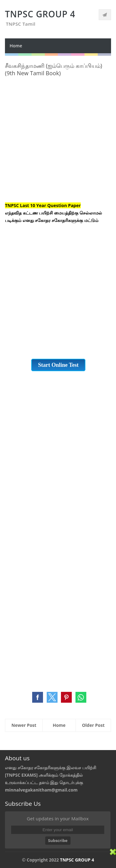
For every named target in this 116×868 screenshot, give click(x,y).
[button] (38, 697)
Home (16, 46)
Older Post (93, 725)
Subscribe (58, 840)
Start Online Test (58, 365)
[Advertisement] (58, 144)
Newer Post (24, 725)
